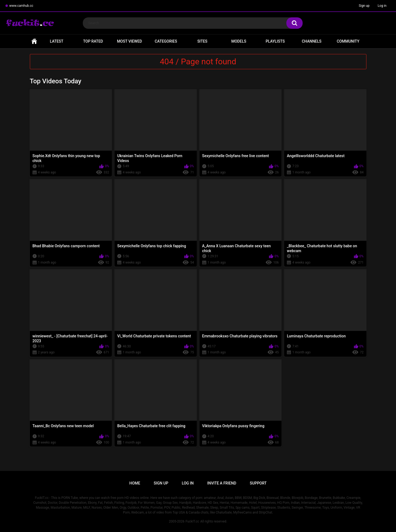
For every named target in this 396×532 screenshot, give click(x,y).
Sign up (364, 6)
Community (348, 41)
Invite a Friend (222, 483)
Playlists (275, 41)
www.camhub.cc (21, 6)
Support (258, 483)
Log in (382, 6)
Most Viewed (129, 41)
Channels (312, 41)
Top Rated (93, 41)
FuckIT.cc (192, 521)
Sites (202, 41)
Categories (166, 41)
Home (34, 41)
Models (239, 41)
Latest (57, 41)
